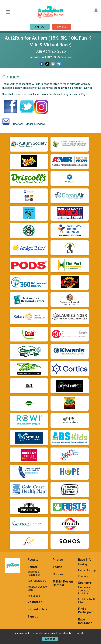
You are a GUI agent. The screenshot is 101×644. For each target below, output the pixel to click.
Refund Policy (37, 609)
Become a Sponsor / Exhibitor (84, 590)
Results (33, 560)
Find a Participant (86, 611)
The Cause (34, 596)
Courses (83, 576)
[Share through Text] (59, 64)
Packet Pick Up (87, 570)
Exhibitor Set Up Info (87, 601)
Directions (66, 57)
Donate (62, 27)
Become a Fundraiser (34, 573)
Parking (82, 565)
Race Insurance (85, 621)
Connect (59, 574)
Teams (58, 567)
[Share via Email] (53, 64)
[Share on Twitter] (47, 64)
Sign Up (40, 27)
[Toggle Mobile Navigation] (8, 12)
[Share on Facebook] (42, 64)
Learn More (80, 633)
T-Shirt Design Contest (63, 583)
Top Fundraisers (37, 581)
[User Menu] (96, 10)
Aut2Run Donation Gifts (38, 588)
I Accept (50, 639)
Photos (58, 560)
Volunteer (35, 602)
